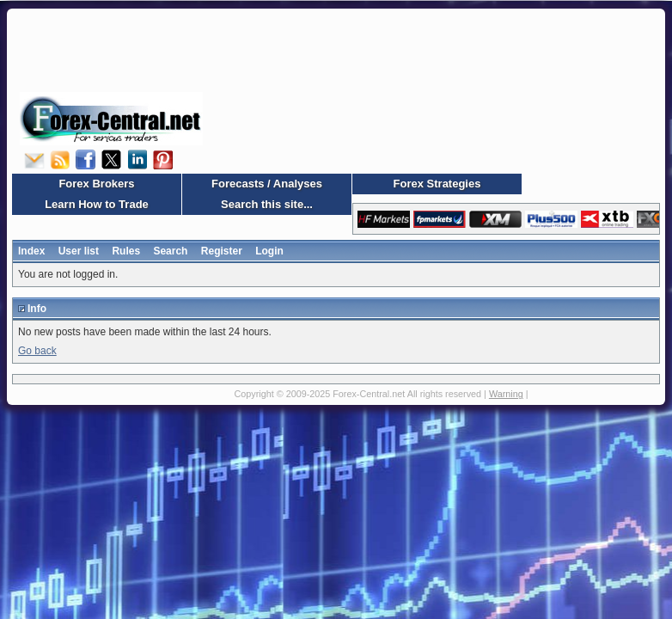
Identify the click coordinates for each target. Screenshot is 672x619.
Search (170, 251)
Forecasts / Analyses (267, 184)
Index (31, 251)
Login (269, 251)
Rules (126, 251)
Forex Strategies (437, 184)
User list (79, 251)
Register (222, 251)
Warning (506, 394)
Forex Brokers (96, 184)
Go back (37, 351)
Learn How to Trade (97, 204)
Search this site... (267, 204)
